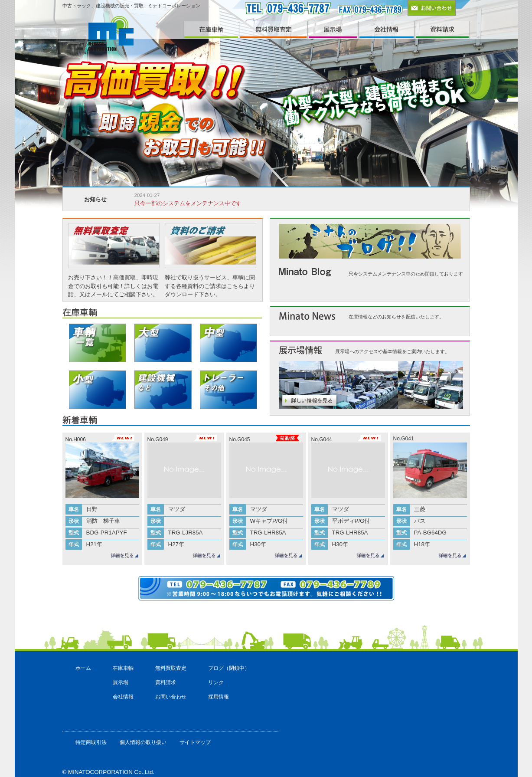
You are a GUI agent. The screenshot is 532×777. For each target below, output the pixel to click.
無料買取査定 (171, 668)
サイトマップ (195, 742)
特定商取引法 (91, 742)
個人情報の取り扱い (143, 742)
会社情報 (123, 697)
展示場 (121, 682)
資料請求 (166, 682)
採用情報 (219, 697)
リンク (216, 682)
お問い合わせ (171, 697)
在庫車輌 (123, 668)
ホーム (83, 668)
